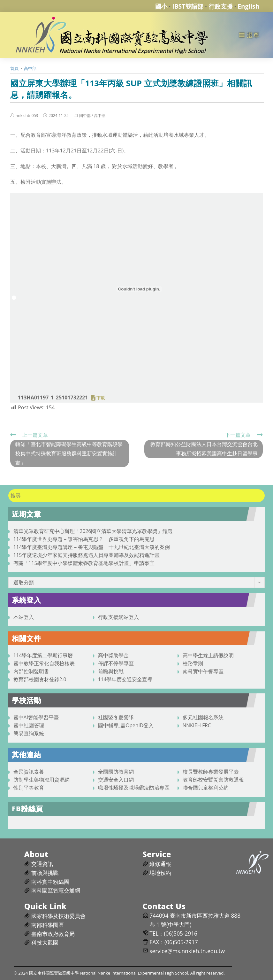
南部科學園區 (48, 925)
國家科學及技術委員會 (58, 916)
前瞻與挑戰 (111, 671)
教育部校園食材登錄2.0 (40, 679)
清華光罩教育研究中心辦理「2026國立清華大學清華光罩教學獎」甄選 (93, 531)
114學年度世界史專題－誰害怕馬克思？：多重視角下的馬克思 (84, 539)
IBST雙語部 (188, 6)
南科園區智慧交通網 (56, 890)
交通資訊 (42, 864)
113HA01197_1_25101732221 (53, 397)
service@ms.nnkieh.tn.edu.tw (187, 951)
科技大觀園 (45, 942)
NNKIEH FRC (197, 725)
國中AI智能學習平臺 (36, 717)
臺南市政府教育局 (53, 934)
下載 (101, 398)
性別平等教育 (29, 788)
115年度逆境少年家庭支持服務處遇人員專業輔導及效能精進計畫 (87, 555)
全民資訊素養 (29, 772)
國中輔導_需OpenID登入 (126, 725)
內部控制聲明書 (31, 671)
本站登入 (24, 617)
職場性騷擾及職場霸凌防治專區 (134, 788)
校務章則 (193, 663)
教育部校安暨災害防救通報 (213, 780)
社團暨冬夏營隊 (116, 717)
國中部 (85, 116)
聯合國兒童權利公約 (206, 788)
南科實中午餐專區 (203, 671)
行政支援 (221, 6)
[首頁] (14, 68)
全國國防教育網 (116, 772)
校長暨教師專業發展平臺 (211, 772)
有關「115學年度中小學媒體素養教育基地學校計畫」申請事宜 (84, 563)
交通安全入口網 (116, 780)
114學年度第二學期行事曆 (43, 655)
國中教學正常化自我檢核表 (44, 663)
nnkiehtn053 (27, 116)
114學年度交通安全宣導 (125, 679)
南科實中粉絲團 (50, 882)
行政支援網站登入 (118, 617)
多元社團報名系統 (203, 717)
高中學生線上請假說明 (208, 655)
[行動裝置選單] (249, 35)
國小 (161, 6)
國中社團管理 (29, 725)
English (248, 6)
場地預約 (160, 873)
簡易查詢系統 (29, 733)
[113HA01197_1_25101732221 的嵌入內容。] (139, 289)
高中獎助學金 (113, 655)
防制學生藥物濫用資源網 (42, 780)
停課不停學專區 (116, 663)
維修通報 (160, 864)
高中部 (100, 116)
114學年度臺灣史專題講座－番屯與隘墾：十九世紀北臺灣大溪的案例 (92, 547)
